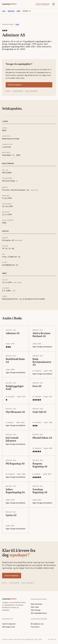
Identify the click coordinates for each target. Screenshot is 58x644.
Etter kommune (37, 604)
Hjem (4, 11)
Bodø (18, 11)
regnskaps (9, 4)
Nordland (11, 11)
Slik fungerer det (8, 627)
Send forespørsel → (16, 85)
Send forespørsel (43, 4)
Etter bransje (36, 610)
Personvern (35, 627)
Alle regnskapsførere (39, 613)
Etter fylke (35, 607)
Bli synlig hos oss (37, 624)
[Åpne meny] (53, 4)
